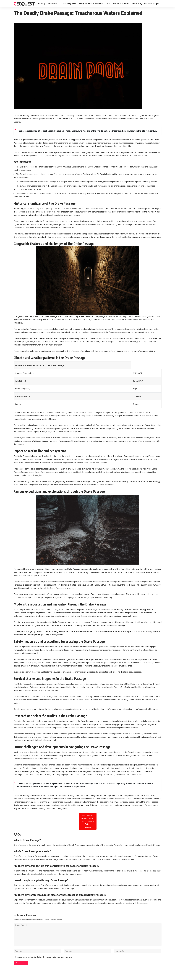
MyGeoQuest (84, 805)
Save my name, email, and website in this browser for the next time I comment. (44, 959)
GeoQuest (24, 4)
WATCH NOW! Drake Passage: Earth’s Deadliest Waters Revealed (88, 821)
